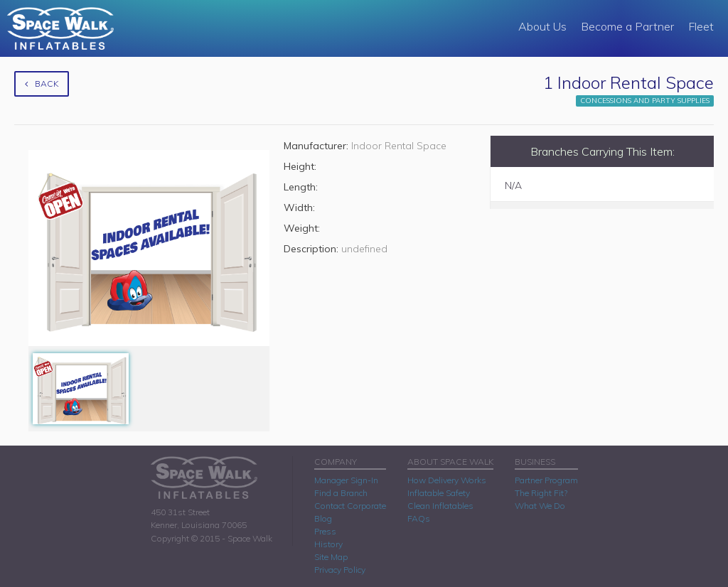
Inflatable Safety (439, 493)
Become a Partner (627, 26)
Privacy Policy (340, 570)
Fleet (701, 26)
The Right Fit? (541, 493)
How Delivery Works (447, 480)
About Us (542, 26)
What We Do (540, 506)
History (328, 544)
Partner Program (546, 480)
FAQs (419, 518)
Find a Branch (341, 493)
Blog (323, 518)
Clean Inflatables (440, 506)
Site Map (331, 557)
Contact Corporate (350, 506)
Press (325, 531)
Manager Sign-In (346, 480)
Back (42, 84)
